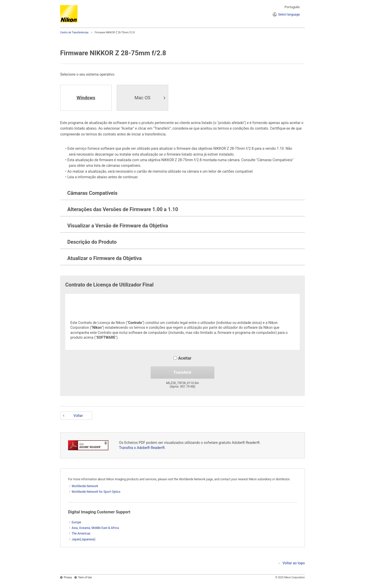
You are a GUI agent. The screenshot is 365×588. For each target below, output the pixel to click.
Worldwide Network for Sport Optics (96, 492)
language (289, 15)
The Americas (81, 534)
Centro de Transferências (74, 32)
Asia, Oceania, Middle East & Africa (95, 528)
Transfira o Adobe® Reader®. (142, 448)
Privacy (68, 577)
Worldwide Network (85, 486)
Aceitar (182, 358)
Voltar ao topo (294, 563)
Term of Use (85, 577)
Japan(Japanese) (83, 539)
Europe (76, 522)
